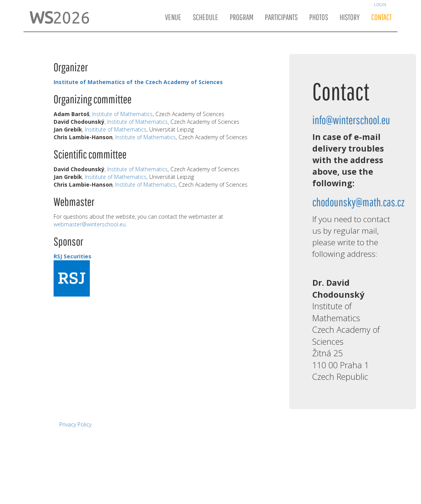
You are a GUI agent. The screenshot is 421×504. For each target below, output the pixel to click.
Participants (281, 18)
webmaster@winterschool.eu (90, 224)
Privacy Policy (75, 424)
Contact (381, 18)
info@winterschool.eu (351, 121)
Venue (173, 18)
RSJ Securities (72, 256)
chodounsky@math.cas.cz (359, 203)
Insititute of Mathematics (116, 129)
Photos (319, 18)
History (350, 18)
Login (380, 5)
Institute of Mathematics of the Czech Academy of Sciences (138, 82)
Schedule (205, 18)
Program (242, 18)
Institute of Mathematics (122, 114)
